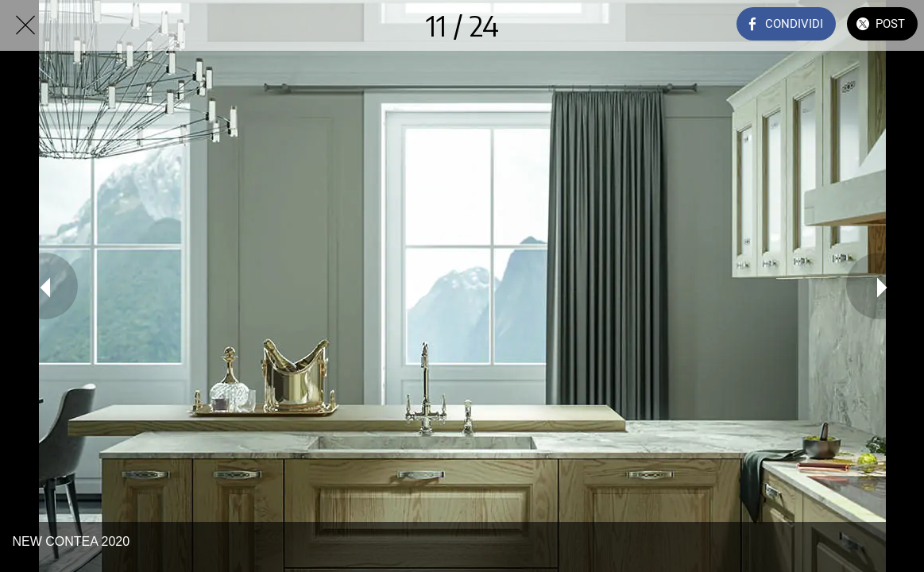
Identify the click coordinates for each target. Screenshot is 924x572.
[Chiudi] (25, 25)
